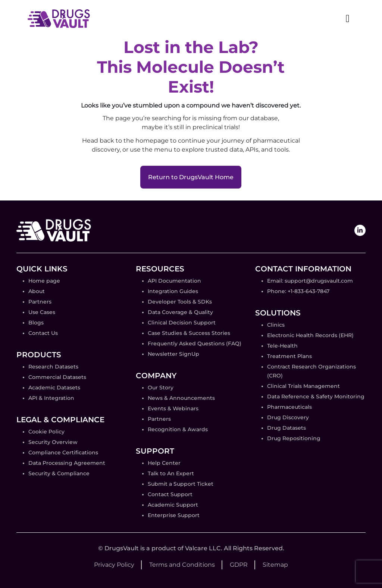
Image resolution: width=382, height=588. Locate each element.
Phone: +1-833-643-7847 (298, 291)
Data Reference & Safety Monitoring (316, 396)
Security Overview (53, 442)
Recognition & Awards (178, 429)
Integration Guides (173, 291)
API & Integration (51, 398)
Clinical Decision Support (182, 323)
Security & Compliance (59, 473)
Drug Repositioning (294, 438)
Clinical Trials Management (303, 386)
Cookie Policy (46, 432)
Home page (44, 281)
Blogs (36, 323)
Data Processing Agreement (67, 463)
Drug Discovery (288, 417)
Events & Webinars (173, 408)
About (37, 291)
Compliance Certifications (63, 452)
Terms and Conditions (182, 565)
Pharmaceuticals (289, 407)
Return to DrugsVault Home (191, 177)
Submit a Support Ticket (181, 484)
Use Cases (42, 312)
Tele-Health (282, 346)
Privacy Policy (114, 565)
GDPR (239, 565)
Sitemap (275, 565)
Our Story (161, 388)
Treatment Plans (289, 356)
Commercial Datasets (57, 377)
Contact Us (43, 333)
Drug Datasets (286, 428)
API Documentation (174, 281)
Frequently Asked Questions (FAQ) (195, 343)
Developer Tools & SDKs (180, 302)
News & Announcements (181, 398)
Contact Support (170, 494)
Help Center (164, 463)
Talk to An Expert (171, 473)
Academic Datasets (54, 388)
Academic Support (173, 505)
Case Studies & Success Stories (189, 333)
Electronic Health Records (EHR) (310, 335)
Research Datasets (53, 367)
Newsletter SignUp (173, 354)
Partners (40, 302)
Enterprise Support (174, 515)
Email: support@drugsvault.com (310, 281)
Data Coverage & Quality (180, 312)
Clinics (276, 325)
